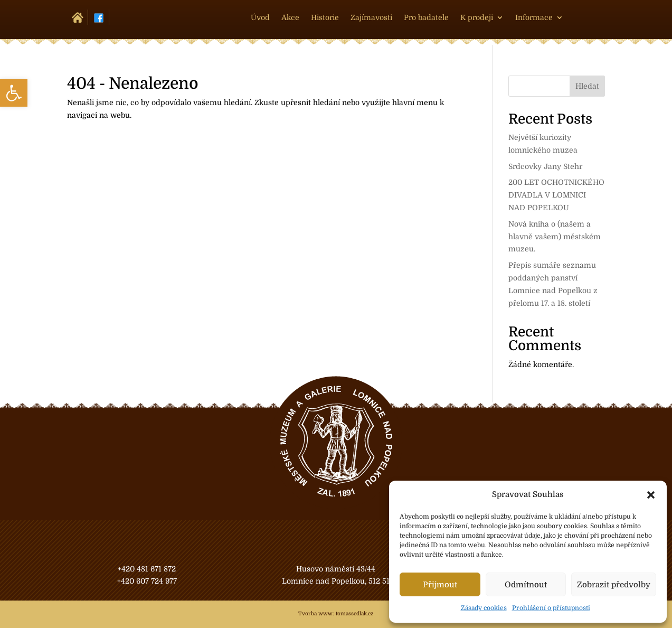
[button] (651, 495)
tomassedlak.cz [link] (354, 613)
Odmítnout (526, 585)
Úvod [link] (260, 18)
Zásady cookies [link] (484, 608)
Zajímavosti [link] (371, 18)
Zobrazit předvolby (614, 585)
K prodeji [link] (477, 18)
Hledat (587, 86)
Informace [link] (534, 18)
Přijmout (440, 585)
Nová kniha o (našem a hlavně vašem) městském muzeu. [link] (555, 237)
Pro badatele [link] (426, 18)
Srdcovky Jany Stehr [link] (545, 166)
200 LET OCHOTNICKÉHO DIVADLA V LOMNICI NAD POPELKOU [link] (556, 195)
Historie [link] (325, 18)
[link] (14, 93)
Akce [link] (290, 18)
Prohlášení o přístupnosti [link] (551, 608)
